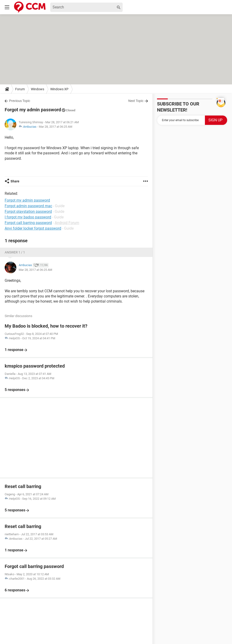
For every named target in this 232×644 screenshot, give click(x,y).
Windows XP (59, 89)
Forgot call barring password (28, 223)
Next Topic (136, 101)
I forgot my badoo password (28, 217)
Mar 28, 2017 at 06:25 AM (55, 127)
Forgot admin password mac (28, 206)
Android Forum (67, 223)
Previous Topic (20, 101)
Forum (20, 89)
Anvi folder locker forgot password (33, 228)
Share (15, 181)
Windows (37, 89)
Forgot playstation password (28, 212)
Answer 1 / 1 (15, 252)
